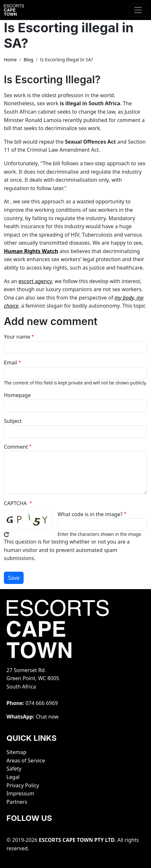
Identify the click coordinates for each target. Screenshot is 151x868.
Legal (13, 777)
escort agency (35, 281)
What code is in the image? (90, 514)
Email (11, 363)
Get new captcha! (6, 535)
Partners (17, 802)
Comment (16, 447)
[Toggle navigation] (138, 10)
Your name (17, 337)
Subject (13, 421)
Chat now (47, 717)
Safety (14, 769)
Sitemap (16, 752)
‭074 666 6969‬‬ (42, 703)
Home (10, 60)
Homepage (17, 395)
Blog (28, 60)
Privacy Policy (23, 785)
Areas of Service (26, 761)
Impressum (20, 793)
